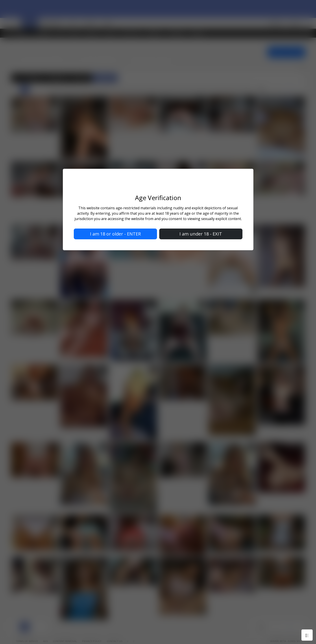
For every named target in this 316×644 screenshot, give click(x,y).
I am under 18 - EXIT (201, 234)
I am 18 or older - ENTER (115, 234)
